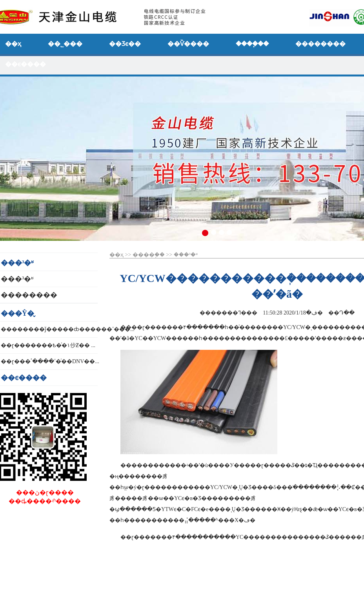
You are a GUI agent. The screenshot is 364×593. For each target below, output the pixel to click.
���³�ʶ (186, 255)
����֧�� (149, 255)
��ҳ (116, 255)
